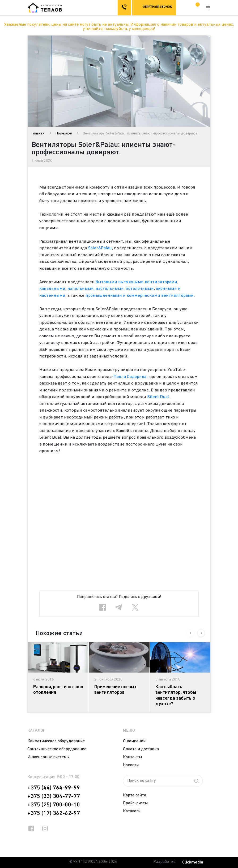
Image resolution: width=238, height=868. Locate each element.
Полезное (64, 134)
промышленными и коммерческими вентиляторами (140, 296)
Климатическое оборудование (56, 741)
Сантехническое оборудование (57, 749)
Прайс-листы (135, 803)
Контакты (132, 757)
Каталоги (132, 811)
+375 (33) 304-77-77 (54, 796)
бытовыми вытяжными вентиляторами (137, 282)
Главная (38, 134)
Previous (190, 633)
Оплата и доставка (141, 749)
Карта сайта (135, 795)
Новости (131, 765)
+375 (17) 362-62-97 (54, 813)
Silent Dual (158, 397)
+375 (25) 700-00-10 (54, 805)
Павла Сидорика (130, 377)
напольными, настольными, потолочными (112, 289)
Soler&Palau (100, 248)
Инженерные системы (48, 757)
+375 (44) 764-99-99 (54, 788)
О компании (134, 741)
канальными (52, 289)
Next (201, 633)
